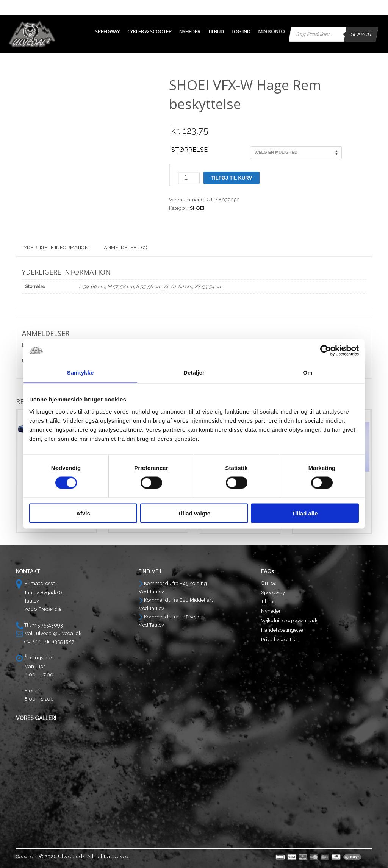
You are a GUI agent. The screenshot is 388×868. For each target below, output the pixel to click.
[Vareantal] (189, 178)
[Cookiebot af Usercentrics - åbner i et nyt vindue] (326, 351)
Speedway (273, 592)
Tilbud (268, 602)
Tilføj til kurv (232, 178)
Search (361, 34)
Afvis (83, 513)
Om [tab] (307, 372)
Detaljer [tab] (194, 372)
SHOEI (197, 208)
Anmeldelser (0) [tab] (126, 247)
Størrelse (189, 150)
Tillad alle (305, 513)
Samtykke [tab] (81, 372)
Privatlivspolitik (278, 639)
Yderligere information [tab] (56, 247)
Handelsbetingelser (283, 630)
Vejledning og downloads (290, 621)
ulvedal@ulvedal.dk (59, 633)
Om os (268, 583)
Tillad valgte (194, 513)
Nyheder (271, 611)
